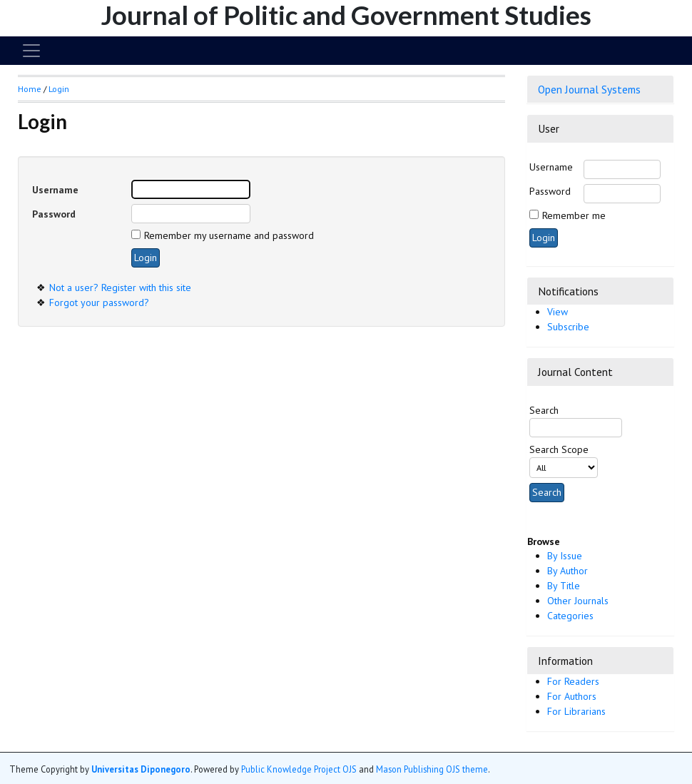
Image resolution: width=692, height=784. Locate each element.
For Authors (572, 696)
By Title (564, 586)
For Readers (573, 681)
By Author (568, 571)
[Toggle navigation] (31, 51)
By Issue (565, 556)
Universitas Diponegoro (141, 769)
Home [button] (30, 89)
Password (550, 191)
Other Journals (578, 601)
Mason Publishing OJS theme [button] (432, 769)
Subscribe (568, 327)
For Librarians (576, 711)
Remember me (574, 215)
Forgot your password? (99, 302)
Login (59, 89)
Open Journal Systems (589, 89)
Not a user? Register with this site (120, 287)
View (558, 312)
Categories (570, 616)
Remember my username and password (229, 235)
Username (551, 167)
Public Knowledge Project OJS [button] (299, 769)
